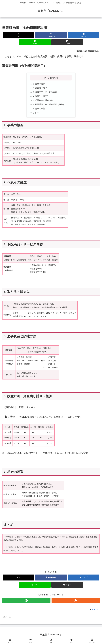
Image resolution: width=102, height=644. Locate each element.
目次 (47, 78)
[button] (67, 42)
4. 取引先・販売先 (41, 97)
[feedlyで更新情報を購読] (26, 602)
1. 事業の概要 (39, 84)
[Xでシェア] (19, 35)
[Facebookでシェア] (51, 35)
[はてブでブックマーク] (83, 35)
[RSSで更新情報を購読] (76, 602)
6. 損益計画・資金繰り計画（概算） (50, 106)
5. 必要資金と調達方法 (44, 101)
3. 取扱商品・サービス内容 (46, 93)
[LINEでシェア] (35, 42)
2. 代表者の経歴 (40, 88)
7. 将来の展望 (39, 110)
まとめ (36, 114)
